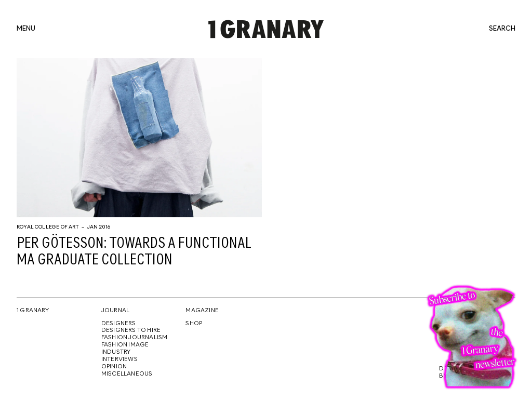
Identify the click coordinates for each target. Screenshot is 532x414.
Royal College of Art (48, 227)
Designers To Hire (131, 330)
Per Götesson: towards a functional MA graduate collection (134, 252)
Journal (115, 311)
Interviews (119, 359)
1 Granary (33, 311)
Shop (194, 324)
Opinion (114, 367)
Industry (116, 352)
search (502, 29)
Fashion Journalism (135, 338)
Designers (119, 324)
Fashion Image (125, 345)
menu (26, 29)
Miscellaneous (127, 374)
